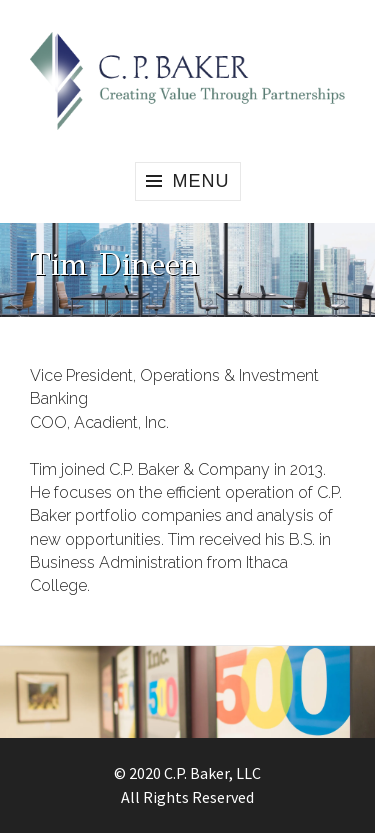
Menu (201, 181)
